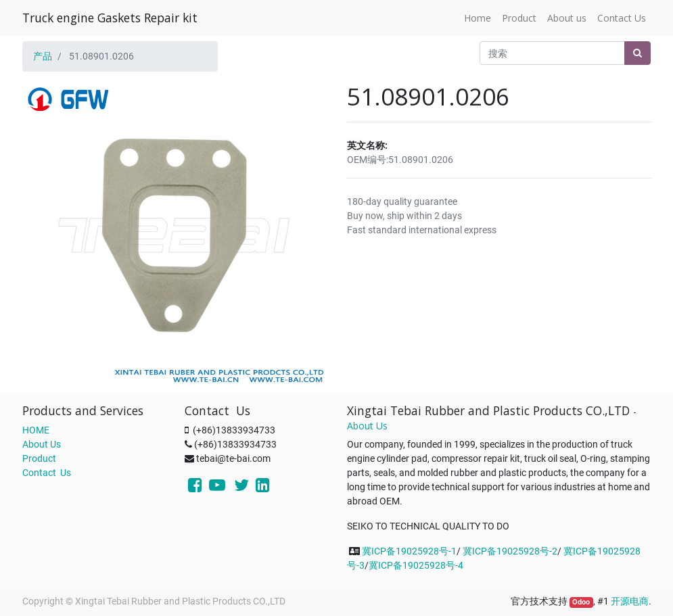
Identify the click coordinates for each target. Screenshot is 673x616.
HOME (36, 430)
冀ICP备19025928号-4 (416, 565)
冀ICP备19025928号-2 (510, 551)
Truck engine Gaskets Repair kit (110, 18)
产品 (43, 56)
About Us (42, 444)
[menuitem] (478, 18)
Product (39, 458)
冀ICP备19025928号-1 (409, 551)
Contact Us (47, 473)
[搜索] (637, 53)
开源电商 (630, 601)
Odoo (581, 602)
